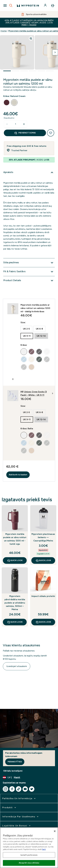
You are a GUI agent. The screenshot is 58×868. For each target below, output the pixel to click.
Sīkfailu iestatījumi (13, 771)
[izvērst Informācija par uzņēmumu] (21, 817)
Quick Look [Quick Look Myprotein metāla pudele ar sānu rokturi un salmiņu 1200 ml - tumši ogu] (15, 560)
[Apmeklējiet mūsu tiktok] (19, 789)
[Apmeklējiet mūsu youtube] (25, 789)
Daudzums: (9, 118)
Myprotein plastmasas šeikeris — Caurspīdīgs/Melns (43, 537)
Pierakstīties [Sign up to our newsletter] (15, 762)
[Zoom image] (31, 38)
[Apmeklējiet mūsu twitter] (32, 789)
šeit (44, 849)
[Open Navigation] (5, 5)
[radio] (7, 103)
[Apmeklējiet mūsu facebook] (12, 789)
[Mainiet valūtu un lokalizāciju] (29, 777)
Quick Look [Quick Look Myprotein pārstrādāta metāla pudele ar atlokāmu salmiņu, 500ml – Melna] (15, 622)
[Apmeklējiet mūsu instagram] (5, 789)
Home (4, 31)
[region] (29, 848)
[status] (15, 124)
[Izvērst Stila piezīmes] (29, 263)
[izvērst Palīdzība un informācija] (19, 798)
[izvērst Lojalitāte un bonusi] (17, 826)
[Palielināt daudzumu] (24, 124)
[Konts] (46, 5)
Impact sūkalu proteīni (43, 596)
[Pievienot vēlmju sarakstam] (51, 133)
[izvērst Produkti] (9, 808)
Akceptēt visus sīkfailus (29, 863)
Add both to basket (18, 475)
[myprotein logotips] (28, 5)
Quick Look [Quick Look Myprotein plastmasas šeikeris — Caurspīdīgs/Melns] (43, 560)
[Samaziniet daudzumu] (7, 124)
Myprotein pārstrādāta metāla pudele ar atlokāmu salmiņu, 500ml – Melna (15, 603)
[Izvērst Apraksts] (29, 172)
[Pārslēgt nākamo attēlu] (55, 52)
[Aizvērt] (55, 831)
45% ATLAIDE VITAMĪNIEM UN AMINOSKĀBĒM (29, 23)
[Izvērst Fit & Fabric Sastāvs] (29, 272)
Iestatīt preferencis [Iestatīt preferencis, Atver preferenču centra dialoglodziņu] (29, 855)
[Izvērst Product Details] (29, 281)
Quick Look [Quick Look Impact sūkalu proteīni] (43, 622)
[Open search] (11, 5)
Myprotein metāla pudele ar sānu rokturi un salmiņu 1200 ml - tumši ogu (15, 539)
